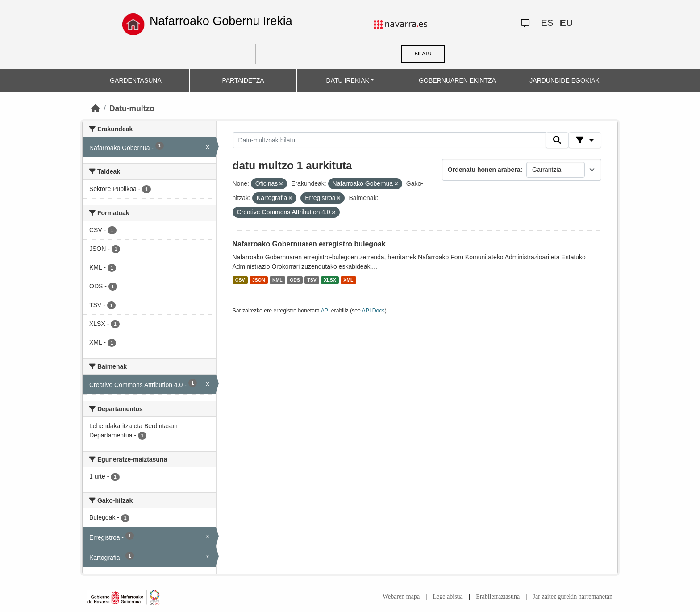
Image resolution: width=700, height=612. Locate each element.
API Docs (373, 311)
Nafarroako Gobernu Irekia (221, 21)
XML (348, 280)
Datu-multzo (132, 108)
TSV (312, 280)
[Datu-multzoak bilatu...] (389, 140)
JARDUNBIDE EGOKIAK (564, 80)
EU (566, 23)
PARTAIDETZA (243, 80)
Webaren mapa (401, 597)
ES (547, 23)
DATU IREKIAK (348, 80)
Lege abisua (448, 597)
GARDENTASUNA (136, 80)
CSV (240, 280)
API (325, 311)
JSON (259, 280)
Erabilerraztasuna (498, 597)
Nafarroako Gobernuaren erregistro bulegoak (309, 244)
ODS (295, 280)
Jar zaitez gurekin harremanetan (573, 597)
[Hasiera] (96, 108)
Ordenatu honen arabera (484, 170)
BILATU (423, 54)
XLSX (330, 280)
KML (277, 280)
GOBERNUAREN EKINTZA (457, 80)
